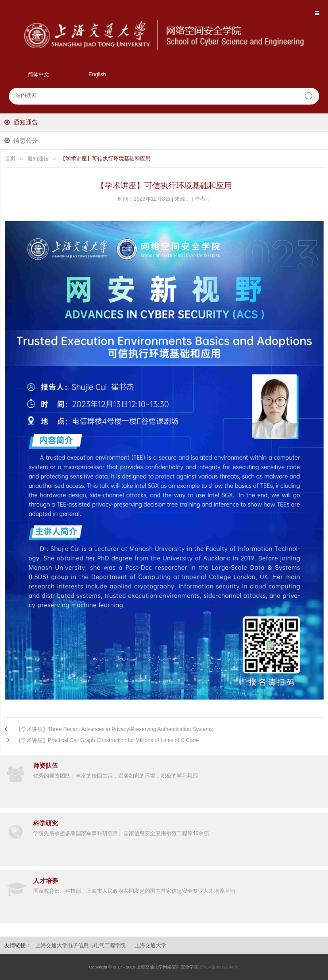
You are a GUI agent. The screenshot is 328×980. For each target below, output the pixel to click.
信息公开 (26, 140)
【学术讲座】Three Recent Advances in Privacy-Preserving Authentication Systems (114, 729)
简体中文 (39, 74)
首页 (10, 159)
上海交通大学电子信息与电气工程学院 (81, 945)
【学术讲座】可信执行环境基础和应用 (105, 159)
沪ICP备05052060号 (219, 967)
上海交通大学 (150, 945)
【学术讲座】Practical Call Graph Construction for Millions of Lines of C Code (107, 740)
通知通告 (26, 122)
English (97, 74)
